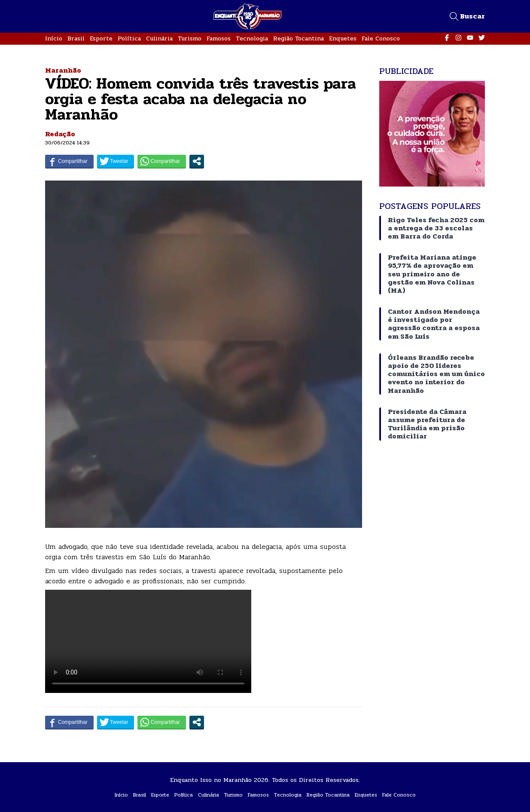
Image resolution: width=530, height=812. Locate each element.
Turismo (190, 38)
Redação (60, 134)
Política (129, 38)
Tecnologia (252, 38)
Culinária (159, 38)
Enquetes (343, 38)
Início (54, 38)
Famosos (219, 38)
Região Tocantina (299, 38)
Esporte (101, 38)
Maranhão (63, 70)
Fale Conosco (381, 38)
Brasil (76, 38)
